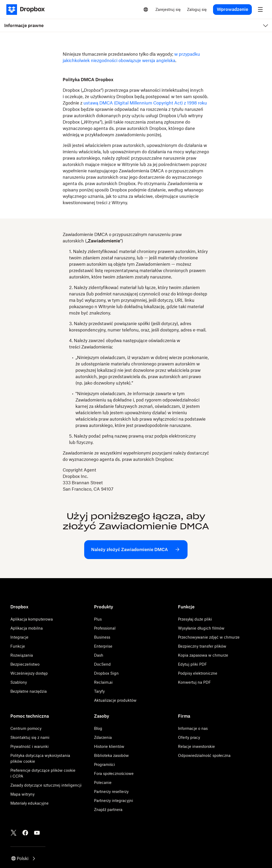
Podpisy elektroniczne (198, 673)
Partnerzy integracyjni (114, 801)
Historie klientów (109, 746)
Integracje (19, 637)
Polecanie (103, 782)
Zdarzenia (103, 737)
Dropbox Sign (106, 673)
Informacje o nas (193, 728)
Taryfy (99, 691)
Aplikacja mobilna (27, 628)
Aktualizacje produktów (115, 700)
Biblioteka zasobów (111, 755)
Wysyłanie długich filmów (201, 628)
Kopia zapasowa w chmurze (203, 655)
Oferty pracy (189, 737)
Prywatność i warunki (29, 746)
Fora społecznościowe (114, 773)
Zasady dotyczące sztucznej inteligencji (46, 785)
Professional (105, 628)
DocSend (102, 664)
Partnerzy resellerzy (111, 791)
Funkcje (18, 646)
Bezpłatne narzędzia (29, 691)
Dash (99, 655)
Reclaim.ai (103, 682)
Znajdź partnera (108, 810)
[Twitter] (14, 833)
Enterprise (103, 646)
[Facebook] (25, 833)
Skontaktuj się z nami (30, 737)
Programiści (105, 764)
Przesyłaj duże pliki (195, 619)
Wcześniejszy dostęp (29, 673)
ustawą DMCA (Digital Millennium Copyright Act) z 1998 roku (145, 103)
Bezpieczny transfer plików (202, 646)
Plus (98, 619)
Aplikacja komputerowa (32, 619)
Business (102, 637)
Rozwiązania (22, 655)
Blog (98, 728)
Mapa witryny (22, 794)
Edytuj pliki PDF (192, 664)
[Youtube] (37, 833)
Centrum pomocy (26, 728)
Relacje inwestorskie (196, 746)
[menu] (260, 10)
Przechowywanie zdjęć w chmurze (209, 637)
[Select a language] (146, 10)
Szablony (19, 682)
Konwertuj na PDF (194, 682)
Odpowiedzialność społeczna (204, 755)
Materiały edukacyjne (29, 803)
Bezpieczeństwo (25, 664)
